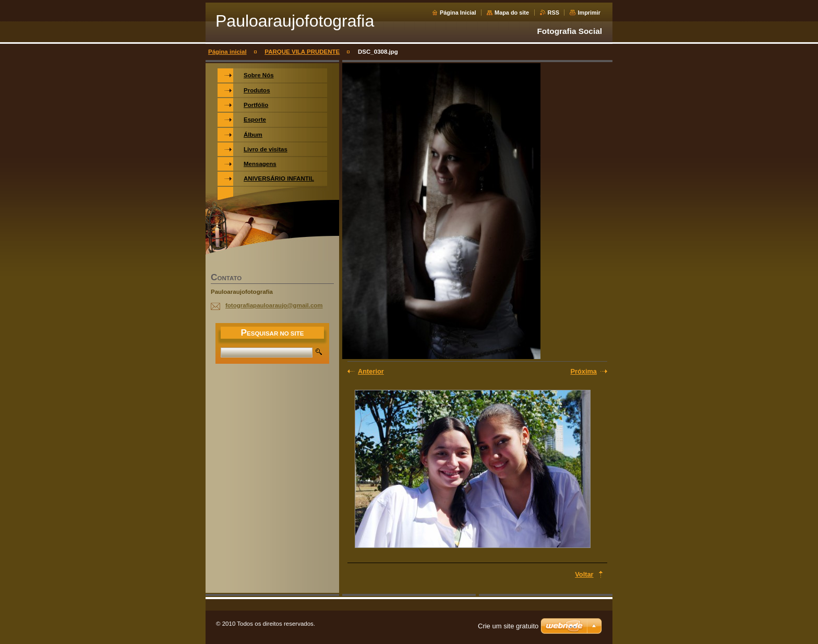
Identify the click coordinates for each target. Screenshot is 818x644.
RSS (554, 13)
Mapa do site (512, 13)
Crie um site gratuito (508, 626)
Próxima (584, 371)
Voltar (584, 574)
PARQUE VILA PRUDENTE (302, 52)
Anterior (371, 371)
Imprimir (589, 13)
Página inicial (227, 52)
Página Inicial (458, 13)
